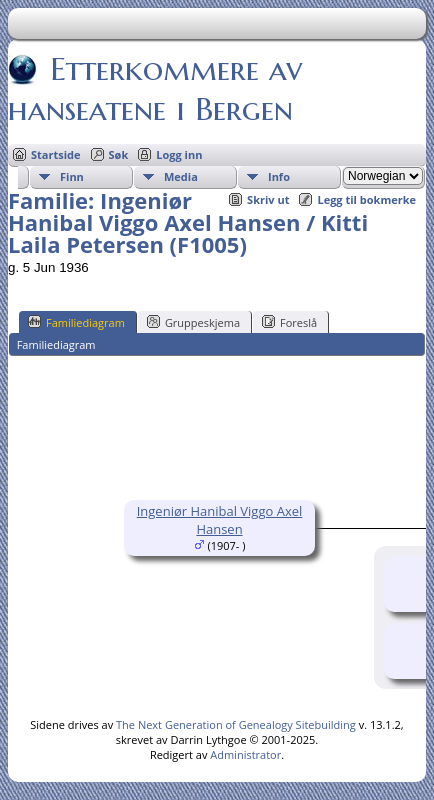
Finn (72, 176)
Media (181, 176)
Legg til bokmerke (366, 199)
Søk (119, 154)
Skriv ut (268, 199)
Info (279, 176)
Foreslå (289, 322)
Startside (56, 154)
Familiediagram (76, 322)
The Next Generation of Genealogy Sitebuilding (236, 724)
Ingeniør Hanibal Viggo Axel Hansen (220, 520)
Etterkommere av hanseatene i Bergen (155, 89)
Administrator (245, 754)
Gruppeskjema (193, 322)
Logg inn (179, 154)
